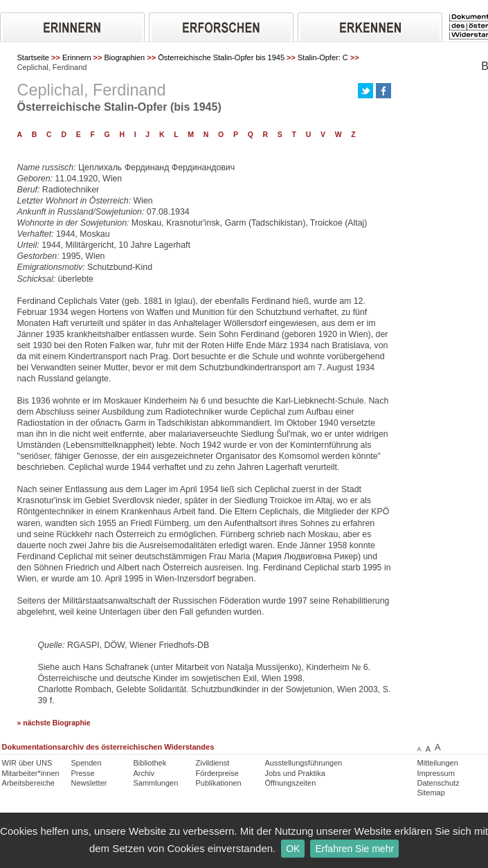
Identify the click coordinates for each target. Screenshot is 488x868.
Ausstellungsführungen (304, 763)
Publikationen (219, 783)
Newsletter (89, 783)
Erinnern (77, 57)
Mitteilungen (438, 763)
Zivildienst (213, 763)
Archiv (144, 773)
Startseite (33, 57)
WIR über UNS (27, 763)
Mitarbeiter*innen (31, 773)
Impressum (436, 773)
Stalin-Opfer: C (323, 57)
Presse (83, 773)
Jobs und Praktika (295, 773)
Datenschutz (439, 783)
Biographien (125, 57)
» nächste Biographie (54, 723)
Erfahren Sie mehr (354, 849)
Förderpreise (217, 773)
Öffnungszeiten (291, 783)
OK (293, 849)
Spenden (87, 763)
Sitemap (431, 793)
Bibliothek (150, 763)
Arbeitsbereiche (28, 783)
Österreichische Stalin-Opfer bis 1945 (221, 57)
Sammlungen (156, 783)
